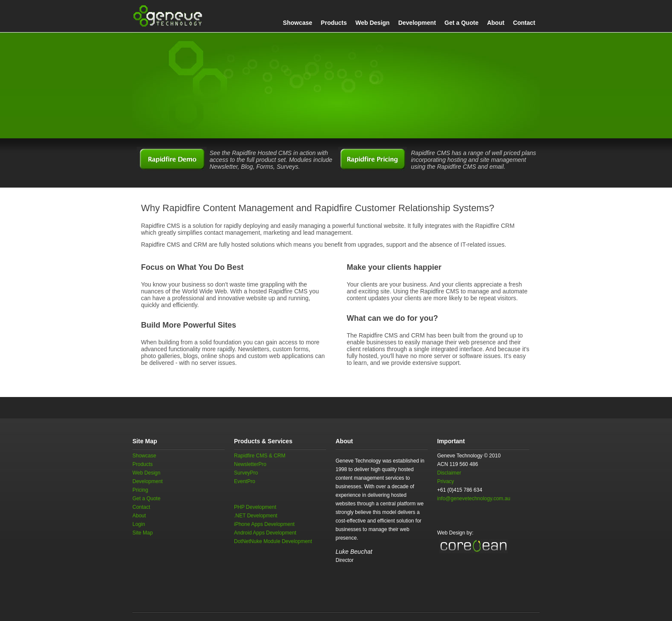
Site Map (142, 533)
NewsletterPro (250, 464)
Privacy (445, 481)
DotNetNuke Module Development (273, 541)
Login (139, 524)
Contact (524, 23)
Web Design (372, 23)
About (495, 23)
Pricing (140, 490)
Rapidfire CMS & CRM (260, 456)
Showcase (297, 23)
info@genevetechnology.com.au (474, 499)
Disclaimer (449, 473)
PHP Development (255, 507)
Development (417, 23)
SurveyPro (246, 473)
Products (334, 23)
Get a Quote (461, 23)
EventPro (244, 481)
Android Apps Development (265, 533)
